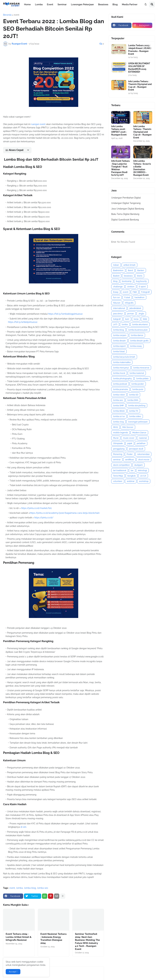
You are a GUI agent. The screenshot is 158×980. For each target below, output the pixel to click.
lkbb (145, 319)
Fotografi (145, 292)
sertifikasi (129, 460)
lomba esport (119, 346)
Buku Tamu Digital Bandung (125, 214)
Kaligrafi (117, 319)
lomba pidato (142, 378)
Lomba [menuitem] (39, 4)
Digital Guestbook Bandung (125, 220)
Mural (116, 438)
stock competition (121, 465)
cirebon (131, 287)
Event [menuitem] (50, 4)
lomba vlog (118, 422)
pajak (130, 443)
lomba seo (43, 888)
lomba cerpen (120, 335)
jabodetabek (135, 308)
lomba (20, 888)
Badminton (118, 270)
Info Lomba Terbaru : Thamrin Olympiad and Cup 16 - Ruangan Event (140, 86)
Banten (141, 270)
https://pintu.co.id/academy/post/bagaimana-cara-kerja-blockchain (65, 513)
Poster (130, 454)
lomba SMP (118, 406)
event (17, 15)
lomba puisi (138, 389)
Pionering (118, 454)
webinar (131, 481)
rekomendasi (143, 454)
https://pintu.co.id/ (44, 518)
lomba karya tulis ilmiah (124, 357)
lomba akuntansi (140, 324)
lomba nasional (137, 373)
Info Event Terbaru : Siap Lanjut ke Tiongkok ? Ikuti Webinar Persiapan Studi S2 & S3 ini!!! (121, 168)
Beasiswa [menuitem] (103, 4)
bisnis (140, 276)
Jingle (141, 314)
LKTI (115, 324)
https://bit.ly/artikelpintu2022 (23, 322)
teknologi (142, 470)
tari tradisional (120, 470)
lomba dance (137, 335)
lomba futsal (119, 351)
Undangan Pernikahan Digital (126, 198)
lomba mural (119, 373)
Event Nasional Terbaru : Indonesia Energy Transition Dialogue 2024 (53, 939)
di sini (23, 827)
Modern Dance (139, 433)
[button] (146, 4)
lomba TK (134, 411)
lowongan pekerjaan (138, 422)
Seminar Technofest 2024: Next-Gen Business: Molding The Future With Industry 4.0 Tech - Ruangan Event (87, 942)
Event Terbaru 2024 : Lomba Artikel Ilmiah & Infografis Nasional (19, 937)
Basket (116, 276)
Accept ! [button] (13, 972)
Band (130, 270)
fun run (116, 297)
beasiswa (128, 276)
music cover (129, 438)
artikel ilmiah (129, 265)
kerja (136, 319)
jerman (131, 314)
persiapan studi (136, 449)
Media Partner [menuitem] (130, 4)
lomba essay (136, 346)
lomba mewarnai (141, 368)
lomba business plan (138, 330)
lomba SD (134, 395)
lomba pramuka (121, 389)
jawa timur (118, 314)
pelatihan (141, 443)
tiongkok (132, 476)
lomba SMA (133, 400)
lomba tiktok (119, 411)
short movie (144, 460)
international (119, 308)
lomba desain (119, 341)
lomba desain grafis (139, 341)
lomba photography (122, 378)
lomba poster (138, 384)
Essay (116, 292)
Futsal (127, 297)
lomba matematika (122, 362)
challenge (118, 287)
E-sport (142, 287)
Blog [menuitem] (115, 4)
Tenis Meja (118, 476)
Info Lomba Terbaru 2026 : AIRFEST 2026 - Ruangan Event (119, 131)
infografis (129, 303)
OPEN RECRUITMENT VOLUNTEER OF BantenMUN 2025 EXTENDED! (139, 68)
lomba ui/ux (119, 416)
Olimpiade (118, 443)
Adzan (116, 265)
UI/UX (143, 476)
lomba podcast (120, 384)
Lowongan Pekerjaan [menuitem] (82, 4)
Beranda (7, 15)
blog (115, 281)
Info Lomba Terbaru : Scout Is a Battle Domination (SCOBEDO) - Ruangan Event (142, 168)
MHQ (115, 427)
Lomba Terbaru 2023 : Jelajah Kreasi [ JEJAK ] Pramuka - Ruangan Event (140, 50)
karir (127, 319)
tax (132, 470)
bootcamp (127, 281)
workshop (144, 481)
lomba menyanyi (121, 368)
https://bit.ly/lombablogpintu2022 (65, 314)
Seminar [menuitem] (62, 4)
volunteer (118, 481)
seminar (117, 460)
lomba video (135, 416)
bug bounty (141, 281)
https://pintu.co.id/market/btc (37, 508)
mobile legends (121, 433)
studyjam (138, 465)
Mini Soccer (128, 427)
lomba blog (30, 888)
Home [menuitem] (27, 4)
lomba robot (119, 395)
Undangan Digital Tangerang (126, 203)
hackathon (139, 297)
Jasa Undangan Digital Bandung (128, 209)
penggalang (119, 449)
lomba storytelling (137, 406)
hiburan (117, 303)
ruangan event (38, 124)
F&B (135, 292)
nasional (143, 438)
